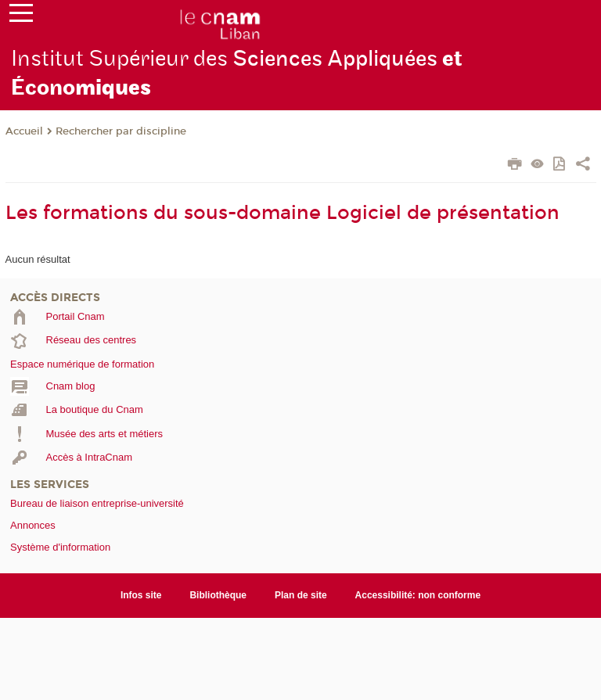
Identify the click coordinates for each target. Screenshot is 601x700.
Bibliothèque (218, 595)
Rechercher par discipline (121, 131)
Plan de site (301, 595)
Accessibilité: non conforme (418, 595)
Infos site (141, 595)
